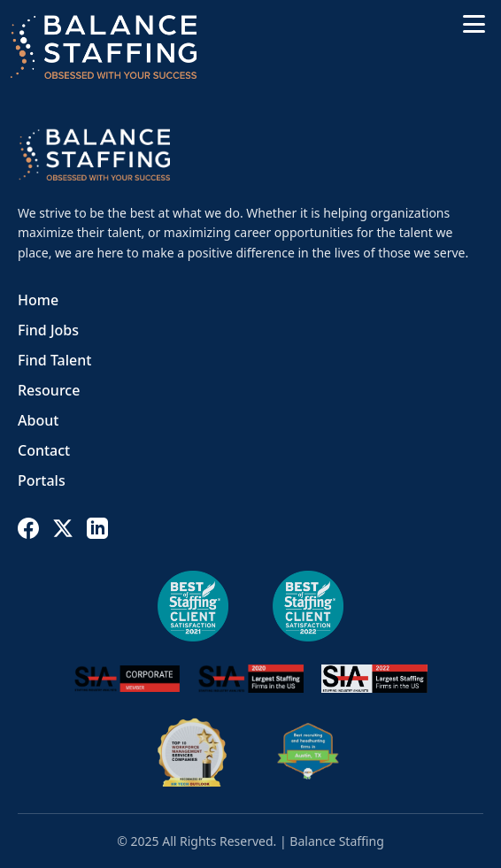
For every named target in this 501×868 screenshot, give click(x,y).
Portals (42, 480)
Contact (44, 450)
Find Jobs (48, 330)
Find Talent (54, 360)
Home (38, 300)
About (38, 420)
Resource (49, 390)
